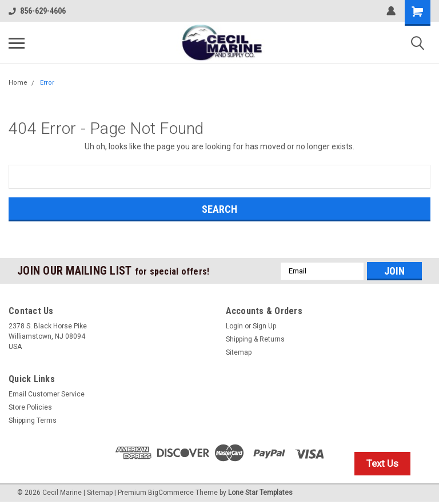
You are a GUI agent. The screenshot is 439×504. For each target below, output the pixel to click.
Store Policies (30, 407)
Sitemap (239, 352)
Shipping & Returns (255, 339)
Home (18, 83)
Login (234, 326)
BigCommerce (171, 493)
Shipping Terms (33, 420)
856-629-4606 (37, 11)
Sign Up (264, 326)
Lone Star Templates (260, 493)
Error (47, 83)
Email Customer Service (47, 394)
